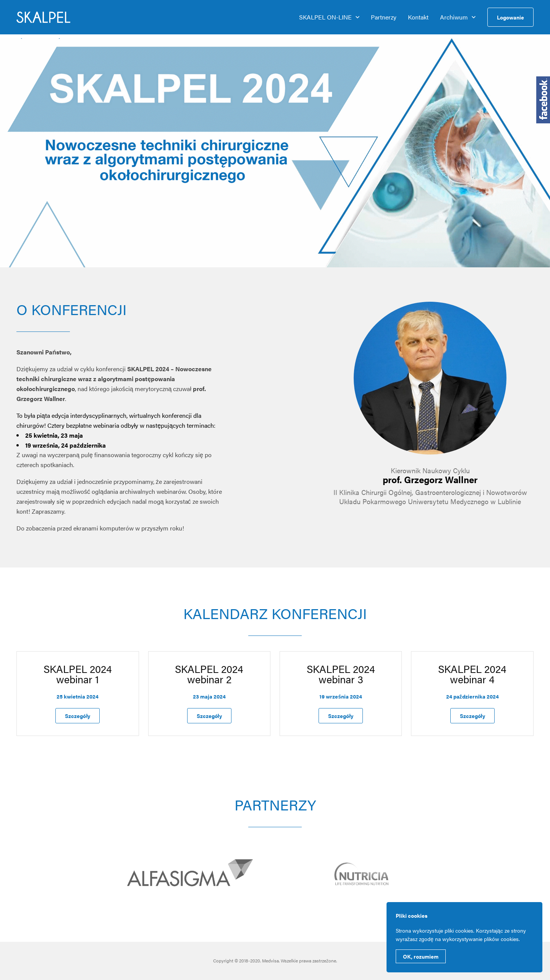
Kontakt (418, 17)
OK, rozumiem (421, 956)
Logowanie (510, 17)
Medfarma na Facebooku (543, 100)
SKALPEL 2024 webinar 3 (341, 674)
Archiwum (454, 17)
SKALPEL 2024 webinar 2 (209, 674)
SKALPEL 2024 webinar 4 (472, 674)
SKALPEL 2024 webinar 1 (78, 674)
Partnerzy (384, 17)
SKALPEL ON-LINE (325, 17)
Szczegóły (78, 716)
